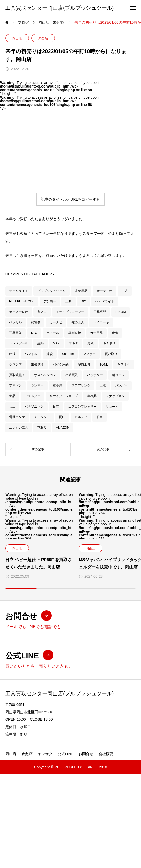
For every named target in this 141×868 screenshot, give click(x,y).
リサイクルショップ (64, 396)
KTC (34, 333)
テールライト (19, 291)
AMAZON (63, 428)
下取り (42, 428)
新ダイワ (118, 375)
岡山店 (17, 38)
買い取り (111, 354)
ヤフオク (124, 364)
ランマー (37, 385)
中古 (125, 291)
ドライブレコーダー (70, 312)
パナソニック (34, 407)
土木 (103, 385)
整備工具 (84, 364)
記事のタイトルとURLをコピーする (70, 199)
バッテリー (95, 375)
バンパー (121, 385)
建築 (40, 343)
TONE (104, 364)
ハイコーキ (101, 322)
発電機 (36, 322)
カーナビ (56, 322)
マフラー (89, 354)
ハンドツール (19, 343)
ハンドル (31, 354)
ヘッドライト (105, 301)
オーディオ (105, 291)
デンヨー (50, 301)
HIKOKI (121, 312)
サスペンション (45, 375)
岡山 (62, 417)
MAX (56, 343)
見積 (91, 343)
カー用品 (96, 333)
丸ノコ (42, 312)
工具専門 (100, 312)
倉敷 (115, 333)
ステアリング (81, 385)
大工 (12, 407)
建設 (50, 354)
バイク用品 (61, 364)
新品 (12, 396)
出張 (12, 354)
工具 (69, 301)
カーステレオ (19, 312)
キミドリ (109, 343)
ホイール (53, 333)
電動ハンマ (17, 417)
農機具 (92, 396)
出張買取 (72, 375)
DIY (83, 301)
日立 (56, 407)
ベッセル (15, 322)
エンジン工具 (19, 428)
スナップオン (115, 396)
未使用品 (81, 291)
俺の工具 (78, 322)
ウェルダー (33, 396)
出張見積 (37, 364)
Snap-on (68, 354)
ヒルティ (81, 417)
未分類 (43, 38)
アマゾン (15, 385)
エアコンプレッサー (82, 407)
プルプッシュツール (51, 291)
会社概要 (106, 754)
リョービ (112, 407)
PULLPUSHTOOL (22, 301)
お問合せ (86, 754)
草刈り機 (75, 333)
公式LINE (66, 754)
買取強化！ (17, 375)
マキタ (74, 343)
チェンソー (42, 417)
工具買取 (15, 333)
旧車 (100, 417)
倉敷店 (27, 754)
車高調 (58, 385)
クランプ (15, 364)
